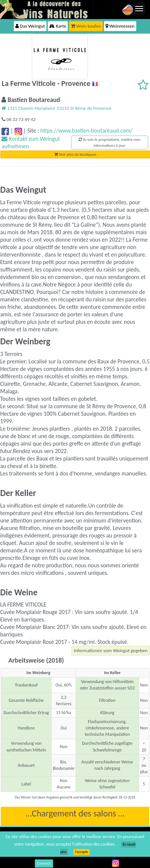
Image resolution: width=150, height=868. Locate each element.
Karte (58, 26)
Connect (44, 863)
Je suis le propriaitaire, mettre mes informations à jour (109, 142)
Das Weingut (30, 26)
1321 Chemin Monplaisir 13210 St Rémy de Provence (56, 108)
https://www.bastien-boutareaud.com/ (87, 131)
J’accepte (81, 852)
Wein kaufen (86, 26)
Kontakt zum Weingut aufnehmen (31, 142)
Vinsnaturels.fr (47, 9)
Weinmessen (120, 26)
